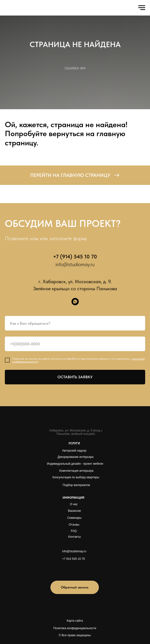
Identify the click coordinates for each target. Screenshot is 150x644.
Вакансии (75, 511)
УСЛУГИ (74, 443)
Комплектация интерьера (76, 471)
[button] (75, 587)
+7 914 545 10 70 (74, 559)
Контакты (75, 537)
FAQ (74, 531)
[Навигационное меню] (142, 8)
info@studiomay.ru (75, 264)
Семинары (75, 518)
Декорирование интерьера (76, 457)
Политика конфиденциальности (75, 628)
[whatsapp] (75, 302)
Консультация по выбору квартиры (76, 477)
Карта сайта (75, 621)
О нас (74, 504)
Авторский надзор (74, 451)
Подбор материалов (76, 485)
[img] (68, 570)
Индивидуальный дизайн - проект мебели (75, 464)
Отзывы (74, 525)
